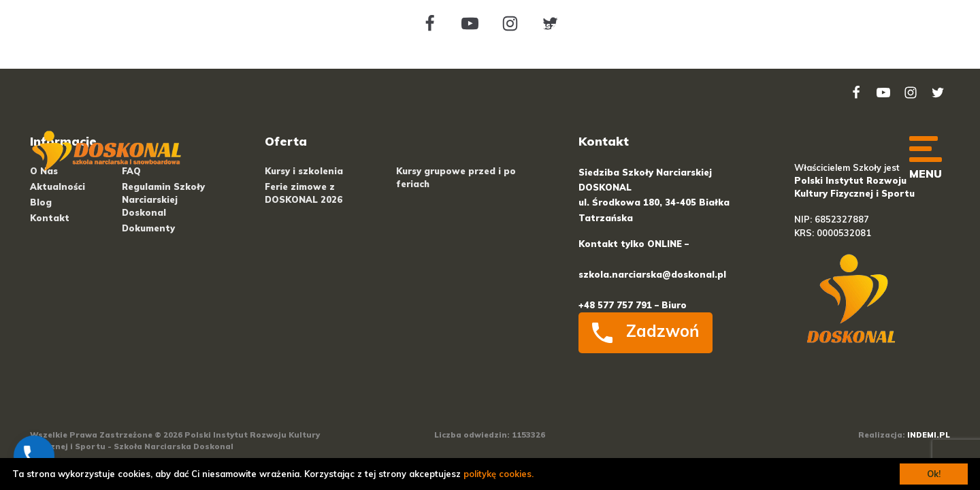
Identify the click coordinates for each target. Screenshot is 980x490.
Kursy (690, 25)
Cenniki (637, 25)
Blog (737, 25)
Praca (785, 25)
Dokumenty (148, 228)
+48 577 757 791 (227, 25)
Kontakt (898, 59)
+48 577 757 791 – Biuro (633, 305)
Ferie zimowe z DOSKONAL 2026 (304, 193)
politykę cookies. (499, 474)
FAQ (832, 25)
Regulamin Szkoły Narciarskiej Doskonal (163, 199)
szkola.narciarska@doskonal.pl (652, 274)
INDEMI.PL (929, 435)
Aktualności (58, 186)
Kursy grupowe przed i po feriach (456, 177)
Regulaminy (891, 25)
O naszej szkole (560, 25)
